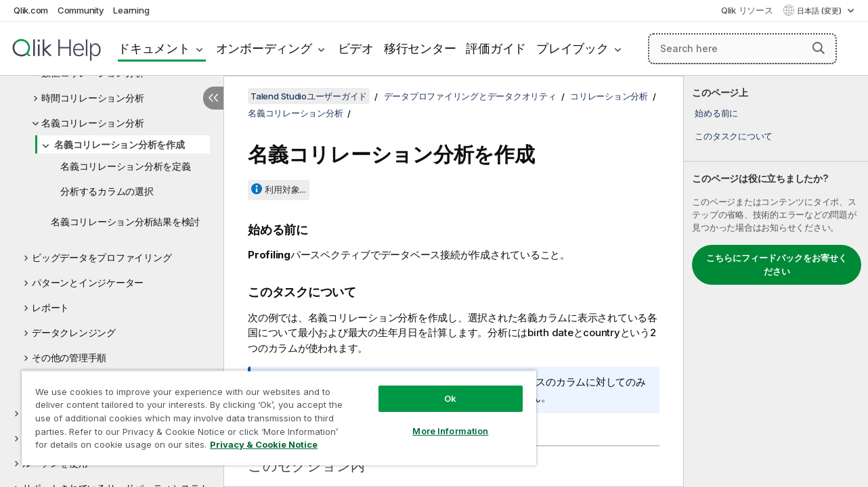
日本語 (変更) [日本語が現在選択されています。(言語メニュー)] (820, 11)
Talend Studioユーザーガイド (309, 96)
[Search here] (742, 49)
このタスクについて (734, 136)
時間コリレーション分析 (92, 98)
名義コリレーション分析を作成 (120, 144)
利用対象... (285, 189)
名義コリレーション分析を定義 (126, 166)
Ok (441, 388)
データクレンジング (74, 332)
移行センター (420, 48)
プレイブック (572, 48)
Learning (131, 10)
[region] (274, 413)
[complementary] (776, 281)
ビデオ (356, 48)
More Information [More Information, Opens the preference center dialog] (441, 421)
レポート (50, 307)
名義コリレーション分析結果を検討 (125, 222)
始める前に (716, 113)
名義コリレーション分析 (92, 123)
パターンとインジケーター (88, 282)
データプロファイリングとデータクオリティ (470, 96)
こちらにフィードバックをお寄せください (777, 264)
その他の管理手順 (69, 357)
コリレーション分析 (609, 96)
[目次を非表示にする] (213, 98)
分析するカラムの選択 (107, 191)
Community (81, 10)
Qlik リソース (747, 10)
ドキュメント (154, 48)
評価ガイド (496, 48)
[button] (819, 48)
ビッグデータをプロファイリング (102, 257)
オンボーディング (264, 48)
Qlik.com (31, 10)
